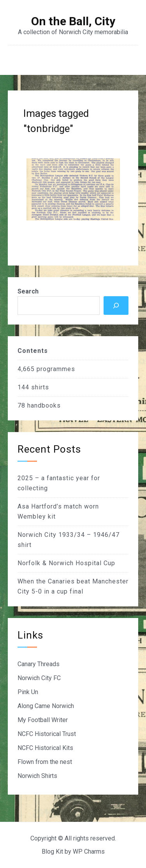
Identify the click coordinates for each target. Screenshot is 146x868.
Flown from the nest (45, 762)
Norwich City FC (39, 678)
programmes (56, 369)
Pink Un (28, 692)
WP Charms (89, 852)
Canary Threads (39, 664)
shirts (40, 387)
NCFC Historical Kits (45, 748)
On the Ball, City (73, 21)
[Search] (116, 306)
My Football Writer (43, 720)
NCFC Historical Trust (47, 734)
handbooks (44, 405)
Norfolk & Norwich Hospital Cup (66, 563)
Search (28, 291)
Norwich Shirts (37, 776)
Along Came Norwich (46, 706)
